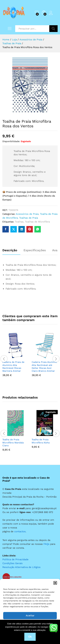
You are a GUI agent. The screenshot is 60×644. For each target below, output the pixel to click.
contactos (20, 531)
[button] (55, 583)
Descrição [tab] (10, 250)
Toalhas (19, 222)
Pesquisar (53, 29)
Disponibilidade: (11, 141)
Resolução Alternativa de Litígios (21, 567)
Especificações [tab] (35, 250)
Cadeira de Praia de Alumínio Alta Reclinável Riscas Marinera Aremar (13, 366)
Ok (30, 637)
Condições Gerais (12, 563)
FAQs (46, 544)
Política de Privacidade (15, 559)
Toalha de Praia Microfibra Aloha (41, 441)
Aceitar (30, 616)
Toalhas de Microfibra (37, 222)
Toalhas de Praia (29, 218)
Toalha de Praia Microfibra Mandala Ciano (13, 442)
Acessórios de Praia (27, 214)
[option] (15, 357)
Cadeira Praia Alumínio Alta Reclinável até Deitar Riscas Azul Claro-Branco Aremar (44, 366)
